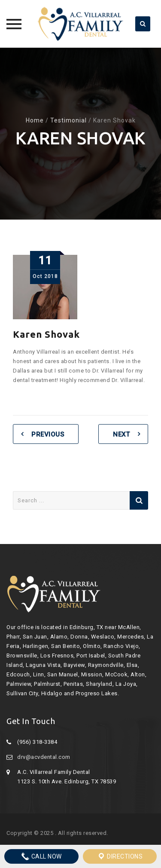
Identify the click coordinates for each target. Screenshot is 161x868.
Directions (120, 856)
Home (35, 120)
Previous (48, 434)
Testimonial (68, 120)
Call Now (41, 856)
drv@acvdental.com (44, 757)
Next (121, 434)
